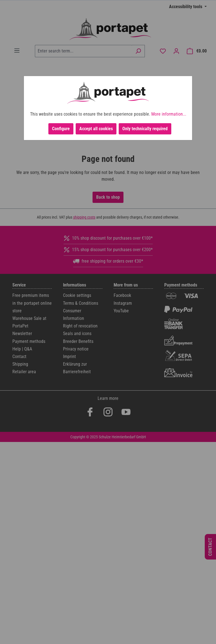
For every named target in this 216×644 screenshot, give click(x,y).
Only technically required (145, 129)
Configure (61, 129)
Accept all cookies (96, 129)
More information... (169, 114)
